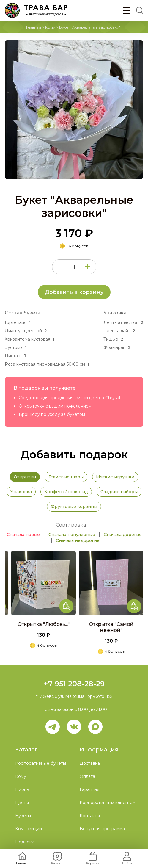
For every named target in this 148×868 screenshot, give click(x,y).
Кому (50, 27)
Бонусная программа (102, 829)
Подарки (25, 842)
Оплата (87, 776)
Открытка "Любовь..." (66, 624)
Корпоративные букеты (41, 763)
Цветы (22, 803)
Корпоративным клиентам (108, 803)
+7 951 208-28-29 (74, 684)
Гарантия (89, 789)
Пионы (22, 789)
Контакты (90, 816)
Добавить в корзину (74, 292)
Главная (34, 27)
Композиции (29, 829)
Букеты (23, 816)
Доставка (90, 763)
